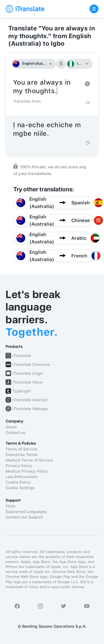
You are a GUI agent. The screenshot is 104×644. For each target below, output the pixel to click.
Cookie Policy (18, 482)
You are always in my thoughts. (46, 87)
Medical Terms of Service (29, 460)
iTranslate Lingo (27, 373)
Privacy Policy (19, 466)
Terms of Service (21, 449)
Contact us (16, 432)
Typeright (22, 391)
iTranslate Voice (27, 382)
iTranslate (22, 356)
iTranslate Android (30, 400)
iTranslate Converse (31, 364)
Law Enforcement (21, 477)
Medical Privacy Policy (27, 471)
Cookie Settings (20, 488)
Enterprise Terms (22, 455)
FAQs (11, 506)
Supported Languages (26, 512)
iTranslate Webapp (30, 409)
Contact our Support (24, 517)
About (11, 427)
